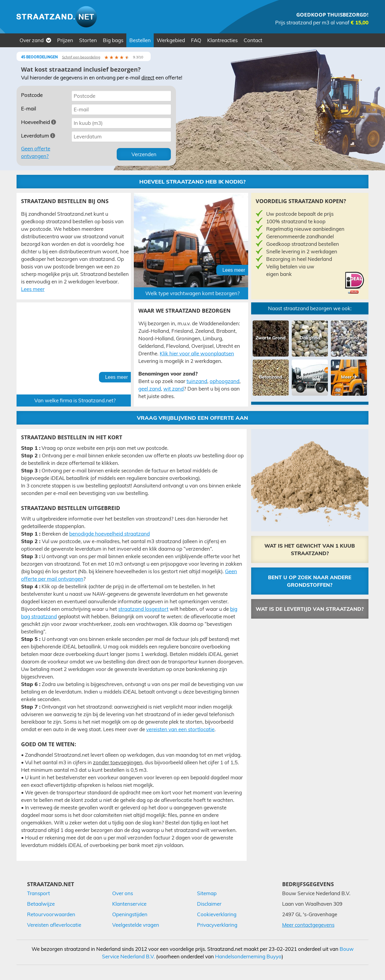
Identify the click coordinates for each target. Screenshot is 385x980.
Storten (88, 40)
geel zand (150, 389)
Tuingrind (349, 338)
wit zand (174, 389)
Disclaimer (209, 904)
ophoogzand (225, 381)
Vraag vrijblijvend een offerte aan (192, 418)
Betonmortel (310, 377)
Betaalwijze (41, 904)
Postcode (32, 95)
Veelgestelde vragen (136, 925)
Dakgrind (310, 338)
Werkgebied (171, 40)
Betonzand (271, 377)
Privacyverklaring (217, 925)
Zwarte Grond (271, 338)
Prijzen (65, 40)
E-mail (29, 108)
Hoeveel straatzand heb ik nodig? (192, 182)
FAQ (196, 40)
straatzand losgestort (143, 609)
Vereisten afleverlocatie (54, 925)
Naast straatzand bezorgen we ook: (310, 308)
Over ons (123, 893)
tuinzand (197, 381)
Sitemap (207, 893)
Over (35, 40)
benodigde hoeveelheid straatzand (109, 534)
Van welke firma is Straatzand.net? (75, 400)
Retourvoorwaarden (51, 914)
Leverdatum (38, 136)
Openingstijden (130, 914)
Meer (349, 377)
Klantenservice (129, 904)
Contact (253, 40)
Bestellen (140, 40)
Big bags (113, 40)
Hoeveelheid (39, 122)
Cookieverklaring (217, 914)
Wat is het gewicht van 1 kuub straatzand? (310, 549)
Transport (38, 893)
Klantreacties (222, 40)
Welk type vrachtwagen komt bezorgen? (192, 293)
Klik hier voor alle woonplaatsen (197, 353)
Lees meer (33, 289)
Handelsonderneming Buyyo (248, 956)
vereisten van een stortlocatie (180, 729)
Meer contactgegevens (308, 925)
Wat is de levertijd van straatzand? (310, 609)
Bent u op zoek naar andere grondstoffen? (310, 581)
